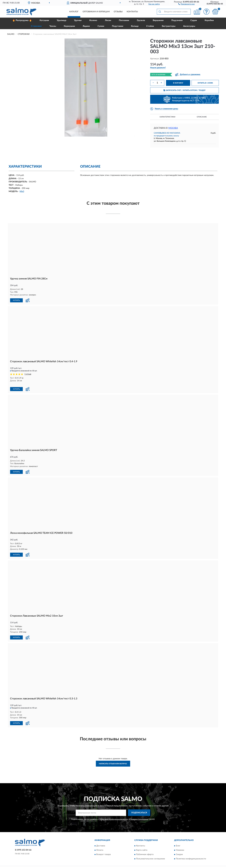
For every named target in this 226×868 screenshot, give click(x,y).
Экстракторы (169, 26)
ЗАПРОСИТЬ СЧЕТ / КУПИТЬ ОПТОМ (185, 90)
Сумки (101, 26)
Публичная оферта (145, 851)
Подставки (118, 26)
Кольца (135, 26)
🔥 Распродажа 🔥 (22, 20)
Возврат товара (103, 851)
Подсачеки (177, 20)
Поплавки (124, 20)
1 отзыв (28, 374)
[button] (186, 4)
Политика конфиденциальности (191, 855)
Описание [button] (202, 117)
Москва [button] (173, 128)
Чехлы (53, 26)
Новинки (180, 846)
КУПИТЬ (16, 300)
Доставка (101, 842)
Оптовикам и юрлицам (96, 12)
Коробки (209, 20)
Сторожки (36, 26)
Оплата (100, 846)
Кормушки (69, 26)
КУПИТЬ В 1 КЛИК (205, 83)
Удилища (62, 20)
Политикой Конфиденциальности (113, 815)
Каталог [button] (74, 12)
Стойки (150, 26)
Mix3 (22, 191)
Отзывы (118, 12)
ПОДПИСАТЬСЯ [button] (139, 809)
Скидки (179, 851)
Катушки (44, 20)
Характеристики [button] (167, 117)
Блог (178, 842)
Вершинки (158, 20)
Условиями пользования (139, 815)
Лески (108, 20)
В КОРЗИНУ (178, 83)
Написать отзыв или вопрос (113, 760)
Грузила (141, 20)
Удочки (78, 20)
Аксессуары (189, 26)
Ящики (86, 26)
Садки (194, 20)
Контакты (132, 12)
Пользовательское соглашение (150, 855)
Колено (93, 20)
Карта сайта (142, 846)
